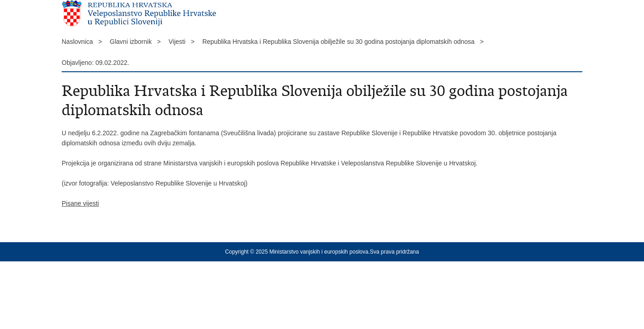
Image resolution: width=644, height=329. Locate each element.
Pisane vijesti (80, 203)
